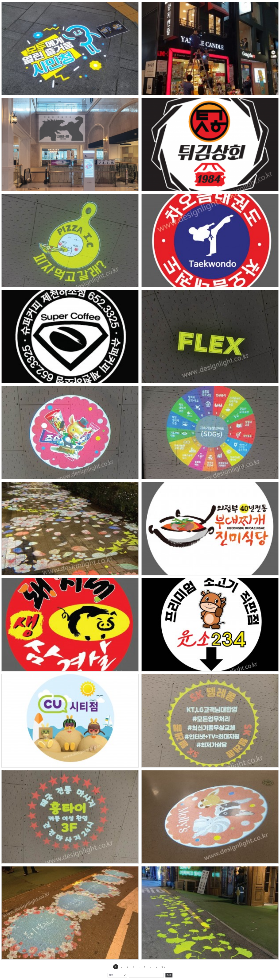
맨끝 (163, 967)
